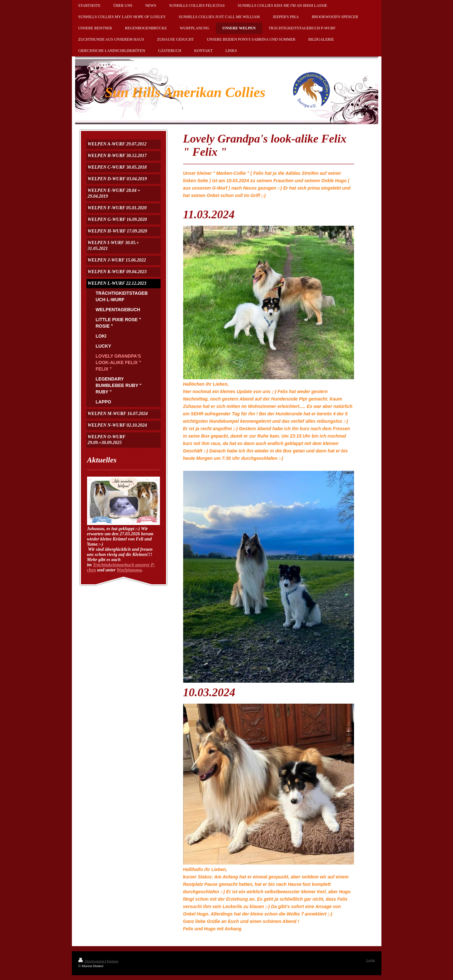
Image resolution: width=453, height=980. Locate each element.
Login (370, 960)
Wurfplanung (129, 570)
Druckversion (92, 961)
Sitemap (113, 961)
